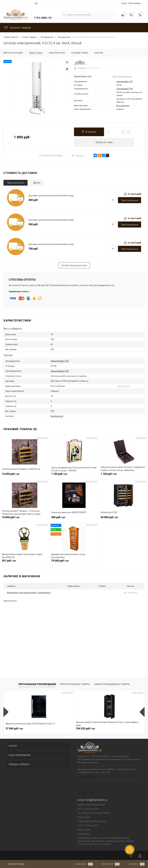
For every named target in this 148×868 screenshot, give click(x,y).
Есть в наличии (123, 106)
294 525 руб (62, 729)
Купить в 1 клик (104, 142)
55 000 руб (123, 519)
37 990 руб (14, 729)
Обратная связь (14, 864)
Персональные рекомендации (37, 684)
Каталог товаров (17, 28)
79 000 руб (74, 562)
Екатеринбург (57, 416)
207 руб (25, 562)
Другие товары (124, 386)
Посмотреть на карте (87, 777)
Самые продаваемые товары (112, 684)
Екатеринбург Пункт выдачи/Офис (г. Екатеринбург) (29, 593)
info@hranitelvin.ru (96, 800)
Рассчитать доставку (51, 155)
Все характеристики (122, 76)
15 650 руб (25, 476)
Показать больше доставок (74, 265)
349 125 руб (109, 729)
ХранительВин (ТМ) (125, 81)
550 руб (74, 519)
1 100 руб (123, 476)
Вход (124, 3)
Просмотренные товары (75, 684)
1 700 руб (74, 476)
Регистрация (135, 3)
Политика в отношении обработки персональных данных (105, 786)
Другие (37, 183)
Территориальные (16, 183)
